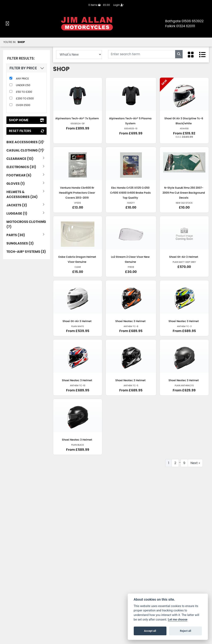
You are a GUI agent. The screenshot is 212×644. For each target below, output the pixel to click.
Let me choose (178, 620)
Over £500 (23, 105)
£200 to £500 (25, 98)
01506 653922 (193, 21)
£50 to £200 (24, 92)
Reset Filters (26, 131)
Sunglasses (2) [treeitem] (20, 243)
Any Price (22, 79)
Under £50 (23, 85)
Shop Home (26, 120)
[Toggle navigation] (7, 24)
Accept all (150, 631)
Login (118, 5)
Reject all (185, 631)
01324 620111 (186, 26)
